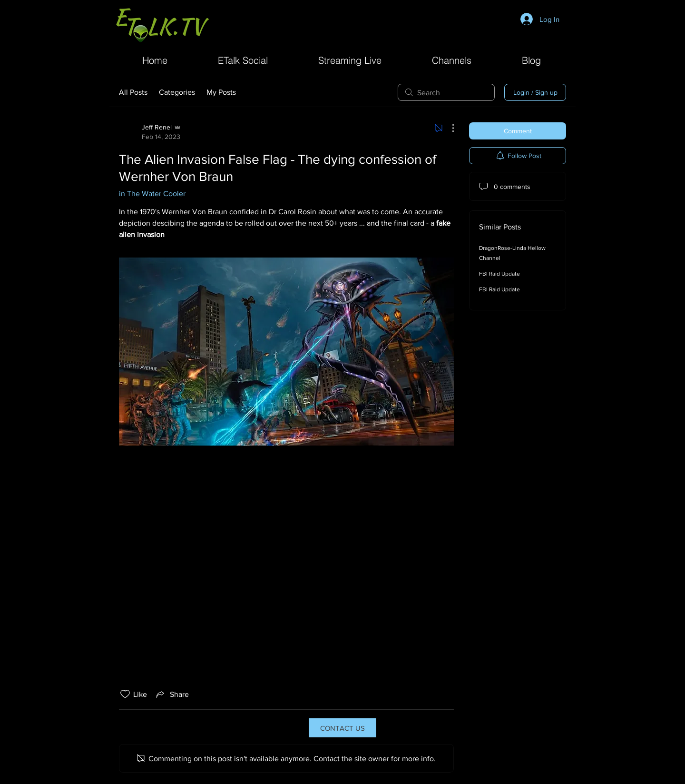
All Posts (133, 92)
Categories (177, 92)
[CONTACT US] (342, 728)
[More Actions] (448, 128)
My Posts (221, 92)
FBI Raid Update (499, 274)
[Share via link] (172, 694)
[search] (446, 92)
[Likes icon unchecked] (125, 694)
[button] (452, 59)
